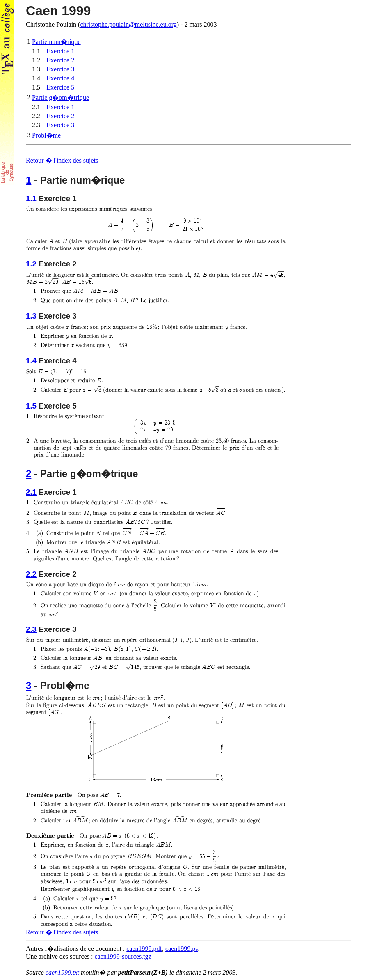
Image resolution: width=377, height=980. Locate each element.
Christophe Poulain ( (188, 16)
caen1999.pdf (144, 949)
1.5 (31, 406)
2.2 (31, 574)
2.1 (31, 492)
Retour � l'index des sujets (62, 160)
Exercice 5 (60, 87)
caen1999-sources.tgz (123, 956)
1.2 (31, 264)
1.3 (31, 316)
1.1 (31, 199)
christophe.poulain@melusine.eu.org (128, 24)
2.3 (31, 629)
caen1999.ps (182, 949)
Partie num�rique (56, 42)
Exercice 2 (60, 60)
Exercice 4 (60, 78)
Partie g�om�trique (61, 98)
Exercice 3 (60, 69)
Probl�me (46, 135)
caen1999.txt (62, 972)
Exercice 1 (60, 51)
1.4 (31, 361)
